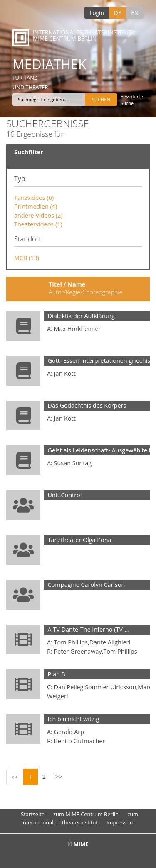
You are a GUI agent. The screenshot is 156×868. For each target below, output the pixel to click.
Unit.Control (65, 495)
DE (118, 13)
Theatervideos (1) (38, 224)
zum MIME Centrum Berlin (86, 814)
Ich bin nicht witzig (74, 719)
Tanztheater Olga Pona (80, 540)
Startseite (33, 814)
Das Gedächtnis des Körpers (87, 405)
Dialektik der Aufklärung (81, 316)
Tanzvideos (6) (34, 198)
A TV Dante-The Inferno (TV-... (89, 629)
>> (59, 777)
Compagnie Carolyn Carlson (87, 585)
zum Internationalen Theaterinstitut (80, 818)
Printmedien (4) (36, 206)
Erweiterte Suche (132, 100)
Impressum (121, 822)
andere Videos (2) (38, 215)
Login (97, 13)
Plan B (57, 674)
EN (135, 13)
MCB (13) (27, 258)
